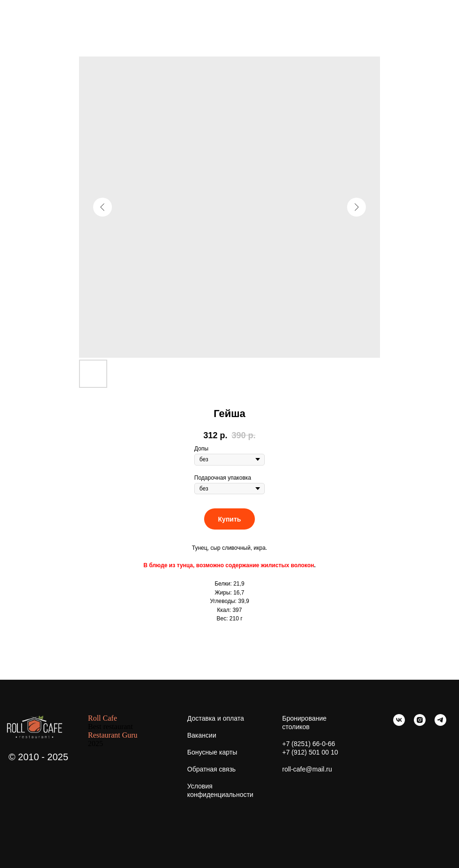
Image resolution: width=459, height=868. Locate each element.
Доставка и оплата (216, 718)
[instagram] (420, 723)
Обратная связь (211, 769)
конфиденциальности (220, 795)
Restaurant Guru (113, 735)
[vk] (399, 723)
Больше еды (33, 14)
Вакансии (202, 735)
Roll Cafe (103, 718)
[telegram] (440, 723)
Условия (200, 786)
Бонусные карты (212, 752)
